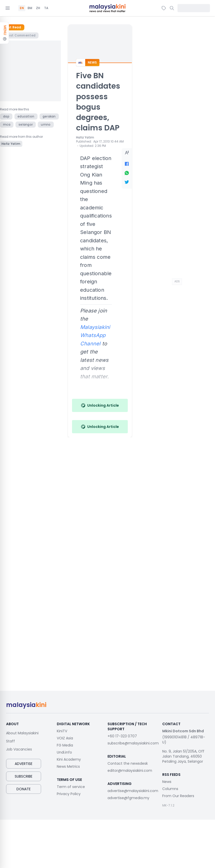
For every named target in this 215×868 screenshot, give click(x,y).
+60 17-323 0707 (122, 736)
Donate (24, 789)
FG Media (65, 745)
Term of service (71, 787)
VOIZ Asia (65, 738)
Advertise (24, 764)
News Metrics (68, 766)
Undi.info (64, 752)
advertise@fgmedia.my (128, 798)
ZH (38, 8)
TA (46, 8)
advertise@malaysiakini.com (133, 791)
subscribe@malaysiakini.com (133, 743)
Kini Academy (69, 759)
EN (22, 8)
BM (30, 8)
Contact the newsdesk (128, 763)
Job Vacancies (19, 749)
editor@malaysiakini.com (130, 771)
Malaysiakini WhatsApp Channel (95, 335)
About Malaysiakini (22, 733)
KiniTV (62, 731)
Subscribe (24, 776)
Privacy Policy (69, 794)
